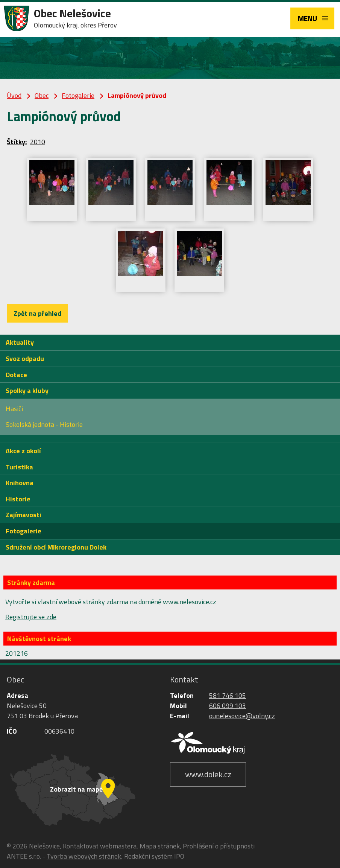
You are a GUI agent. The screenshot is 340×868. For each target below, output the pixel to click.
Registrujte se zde (31, 617)
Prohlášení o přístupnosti (219, 846)
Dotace (16, 375)
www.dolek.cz (208, 774)
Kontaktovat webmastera (100, 846)
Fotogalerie (78, 95)
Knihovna (20, 483)
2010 (38, 142)
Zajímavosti (24, 515)
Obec (42, 95)
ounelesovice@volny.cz (242, 716)
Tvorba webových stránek (84, 856)
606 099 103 (228, 706)
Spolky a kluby (27, 391)
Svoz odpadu (25, 359)
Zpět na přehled (37, 313)
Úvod (14, 95)
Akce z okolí (23, 451)
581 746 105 (228, 695)
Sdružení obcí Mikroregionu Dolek (56, 547)
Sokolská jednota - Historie (44, 424)
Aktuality (20, 342)
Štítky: (17, 142)
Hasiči (14, 409)
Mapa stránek (160, 846)
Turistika (19, 467)
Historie (18, 499)
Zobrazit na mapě (76, 789)
